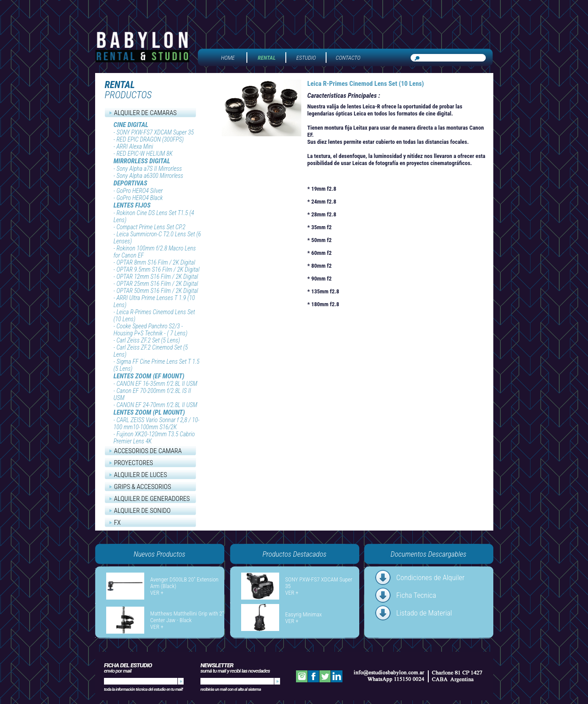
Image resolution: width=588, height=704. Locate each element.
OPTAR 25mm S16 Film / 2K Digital (157, 284)
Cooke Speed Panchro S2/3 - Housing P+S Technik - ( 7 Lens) (151, 330)
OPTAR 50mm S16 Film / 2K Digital (157, 291)
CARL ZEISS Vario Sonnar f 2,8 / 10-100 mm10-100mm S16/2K (157, 423)
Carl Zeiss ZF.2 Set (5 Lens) (148, 340)
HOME (228, 58)
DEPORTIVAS (131, 183)
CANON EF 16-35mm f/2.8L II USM (157, 384)
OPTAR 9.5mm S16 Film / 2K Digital (158, 269)
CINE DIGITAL (131, 125)
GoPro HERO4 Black (140, 198)
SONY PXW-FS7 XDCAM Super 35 (155, 132)
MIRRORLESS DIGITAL (142, 161)
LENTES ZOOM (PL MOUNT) (149, 412)
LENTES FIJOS (132, 205)
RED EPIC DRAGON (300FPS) (150, 139)
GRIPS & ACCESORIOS (143, 487)
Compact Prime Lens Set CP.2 (151, 227)
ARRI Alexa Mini (135, 146)
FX (117, 523)
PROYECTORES (134, 463)
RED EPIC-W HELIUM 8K (144, 154)
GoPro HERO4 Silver (140, 191)
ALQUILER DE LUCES (141, 475)
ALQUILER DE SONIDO (142, 511)
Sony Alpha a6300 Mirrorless (150, 176)
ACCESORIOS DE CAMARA (148, 451)
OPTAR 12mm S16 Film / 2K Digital (157, 277)
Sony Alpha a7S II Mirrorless (149, 169)
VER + (157, 593)
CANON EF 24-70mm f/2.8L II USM (157, 405)
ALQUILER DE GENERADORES (152, 499)
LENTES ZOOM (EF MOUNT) (149, 376)
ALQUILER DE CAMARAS (146, 113)
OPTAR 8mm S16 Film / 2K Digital (156, 262)
